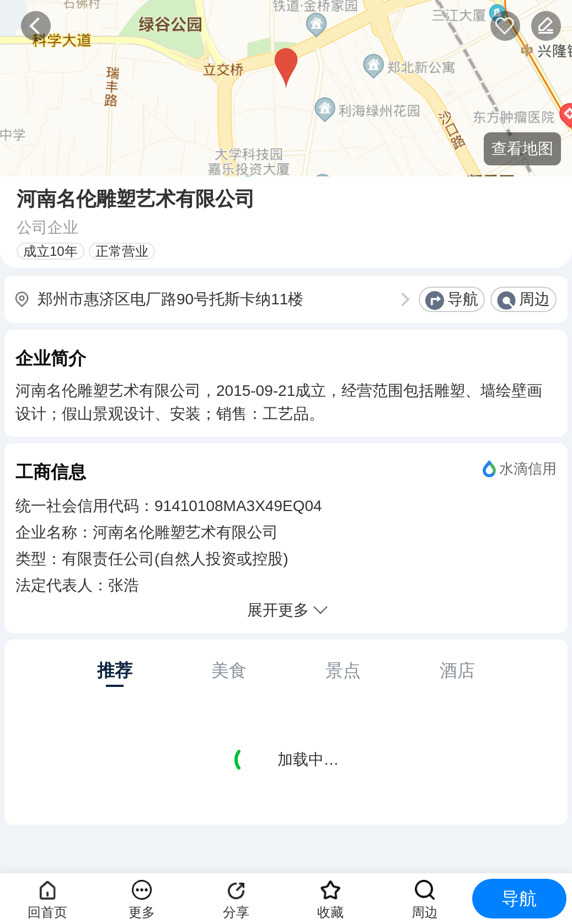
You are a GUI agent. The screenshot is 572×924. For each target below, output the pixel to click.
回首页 (47, 912)
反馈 (546, 26)
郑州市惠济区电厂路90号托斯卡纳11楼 (170, 299)
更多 (142, 912)
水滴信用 (528, 469)
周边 (534, 299)
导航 (463, 299)
